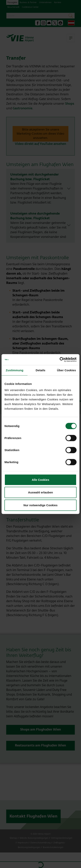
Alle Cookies (40, 480)
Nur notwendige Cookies (40, 505)
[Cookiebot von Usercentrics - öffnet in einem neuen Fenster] (60, 360)
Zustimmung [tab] (15, 370)
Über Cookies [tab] (66, 370)
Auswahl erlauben (40, 492)
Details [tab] (40, 370)
